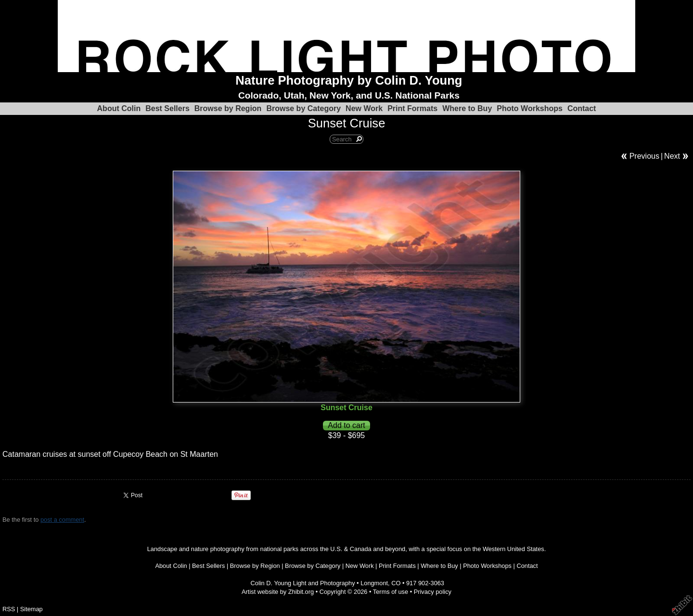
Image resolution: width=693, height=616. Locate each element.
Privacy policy (433, 592)
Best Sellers (167, 108)
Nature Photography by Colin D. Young (349, 80)
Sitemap (32, 609)
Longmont (374, 583)
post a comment (62, 520)
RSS (9, 609)
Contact (582, 108)
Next (672, 156)
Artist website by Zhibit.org (278, 592)
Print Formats (412, 108)
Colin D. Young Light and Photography (303, 583)
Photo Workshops (530, 108)
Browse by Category (303, 108)
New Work (364, 108)
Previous (644, 156)
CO (396, 583)
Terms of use (391, 592)
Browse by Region (228, 108)
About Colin (119, 108)
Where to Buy (467, 108)
